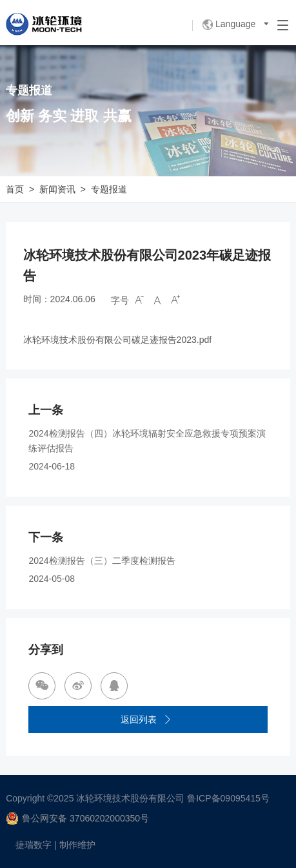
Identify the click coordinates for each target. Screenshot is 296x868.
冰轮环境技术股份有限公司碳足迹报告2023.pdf (118, 340)
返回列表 (146, 720)
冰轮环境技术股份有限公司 (130, 798)
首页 (15, 189)
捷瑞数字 (34, 845)
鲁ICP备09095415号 (228, 798)
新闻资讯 (57, 189)
